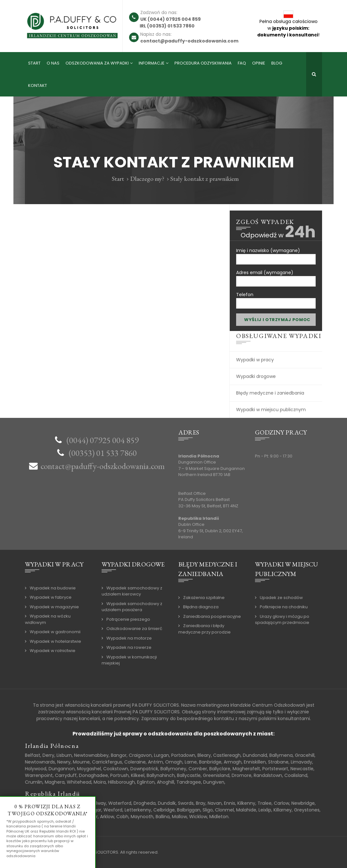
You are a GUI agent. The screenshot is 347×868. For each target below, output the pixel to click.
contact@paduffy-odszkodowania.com (103, 466)
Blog (277, 63)
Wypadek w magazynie (54, 607)
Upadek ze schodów (281, 598)
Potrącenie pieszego (128, 619)
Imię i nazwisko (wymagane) (276, 254)
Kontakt (38, 85)
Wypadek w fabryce (51, 597)
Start (34, 63)
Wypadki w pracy (255, 360)
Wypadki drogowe (256, 376)
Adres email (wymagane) (276, 276)
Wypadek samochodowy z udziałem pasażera (132, 607)
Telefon (276, 298)
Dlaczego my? (147, 179)
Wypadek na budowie (53, 588)
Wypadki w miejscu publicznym (271, 410)
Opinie (259, 63)
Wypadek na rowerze (129, 647)
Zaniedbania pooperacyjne (212, 616)
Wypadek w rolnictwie (53, 651)
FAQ (242, 63)
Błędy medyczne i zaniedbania (270, 393)
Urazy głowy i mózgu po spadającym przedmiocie (282, 620)
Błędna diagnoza (201, 607)
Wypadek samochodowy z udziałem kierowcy (132, 591)
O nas (53, 63)
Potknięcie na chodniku (284, 607)
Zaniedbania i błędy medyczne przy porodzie (204, 629)
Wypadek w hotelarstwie (55, 641)
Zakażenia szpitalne (204, 598)
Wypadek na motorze (129, 638)
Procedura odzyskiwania (203, 63)
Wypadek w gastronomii (55, 632)
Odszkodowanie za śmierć (134, 629)
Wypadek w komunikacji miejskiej (129, 660)
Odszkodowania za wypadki (97, 63)
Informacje (152, 63)
